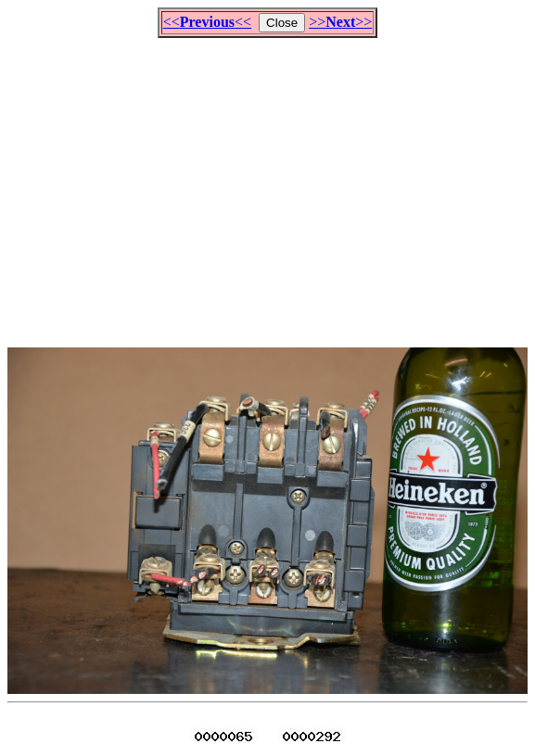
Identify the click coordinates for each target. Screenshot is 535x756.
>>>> (340, 22)
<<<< (207, 22)
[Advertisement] (271, 184)
